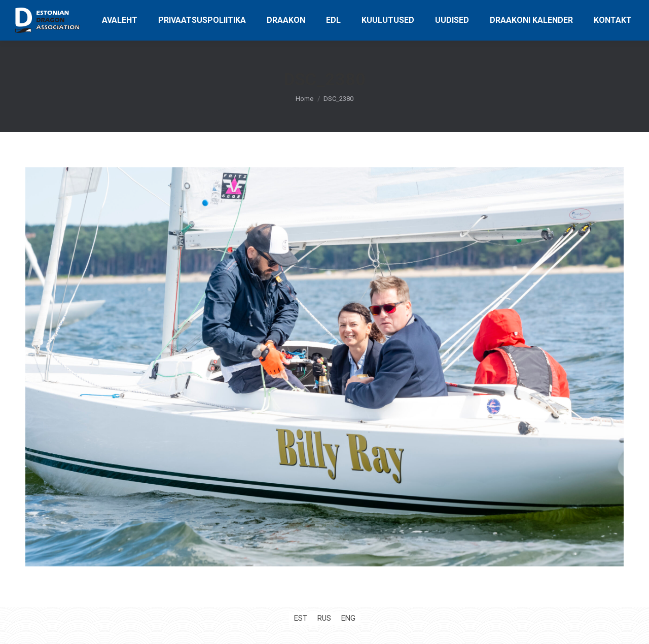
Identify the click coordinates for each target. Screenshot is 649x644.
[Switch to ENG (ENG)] (348, 618)
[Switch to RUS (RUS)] (324, 618)
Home (304, 99)
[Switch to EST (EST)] (301, 618)
